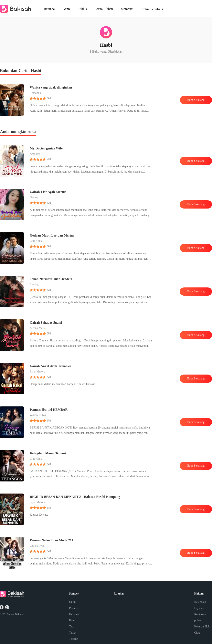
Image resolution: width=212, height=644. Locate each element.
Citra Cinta (36, 241)
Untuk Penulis (73, 605)
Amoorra (35, 154)
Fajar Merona (38, 372)
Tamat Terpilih (74, 636)
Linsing (34, 284)
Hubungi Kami (74, 617)
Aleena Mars (37, 328)
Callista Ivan (37, 546)
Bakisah (19, 614)
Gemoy (34, 197)
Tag (71, 627)
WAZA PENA (38, 415)
